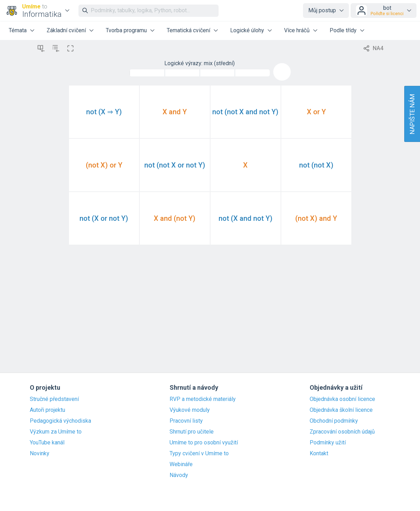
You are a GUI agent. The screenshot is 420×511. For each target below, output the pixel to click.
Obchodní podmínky (334, 421)
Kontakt (319, 454)
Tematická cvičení (188, 30)
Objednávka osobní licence (342, 399)
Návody (179, 475)
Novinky (40, 454)
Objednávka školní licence (341, 410)
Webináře (181, 464)
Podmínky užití (328, 443)
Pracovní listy (186, 421)
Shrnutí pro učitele (192, 432)
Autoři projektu (47, 410)
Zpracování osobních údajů (342, 432)
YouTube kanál (47, 443)
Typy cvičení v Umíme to (199, 454)
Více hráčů (297, 30)
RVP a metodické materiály (203, 399)
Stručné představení (54, 399)
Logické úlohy (247, 30)
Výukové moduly (190, 410)
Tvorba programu (126, 30)
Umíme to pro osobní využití (204, 443)
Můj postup (322, 10)
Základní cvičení (66, 30)
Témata (18, 30)
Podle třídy (343, 30)
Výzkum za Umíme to (56, 432)
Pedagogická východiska (60, 421)
